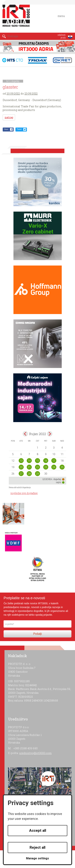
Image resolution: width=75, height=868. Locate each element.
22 (37, 467)
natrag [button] (9, 117)
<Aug (25, 434)
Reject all (37, 847)
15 (37, 461)
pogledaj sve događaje (24, 493)
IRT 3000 (17, 18)
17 (54, 461)
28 (29, 474)
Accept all (38, 830)
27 (21, 474)
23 (46, 467)
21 (29, 467)
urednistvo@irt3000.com (35, 753)
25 (62, 467)
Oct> (50, 434)
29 (37, 474)
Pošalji (37, 634)
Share (6, 129)
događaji (15, 81)
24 (54, 467)
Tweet (19, 129)
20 (21, 467)
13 (21, 461)
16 (46, 461)
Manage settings (37, 858)
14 (29, 461)
